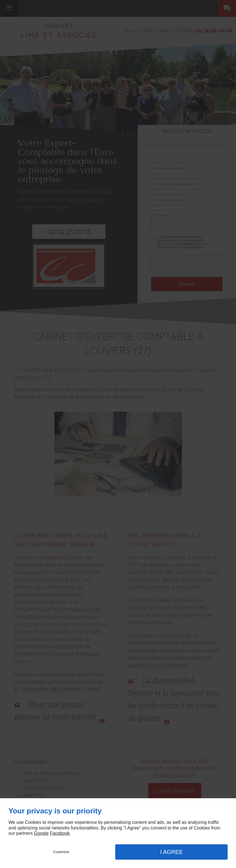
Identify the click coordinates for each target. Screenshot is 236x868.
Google (41, 833)
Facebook (60, 833)
